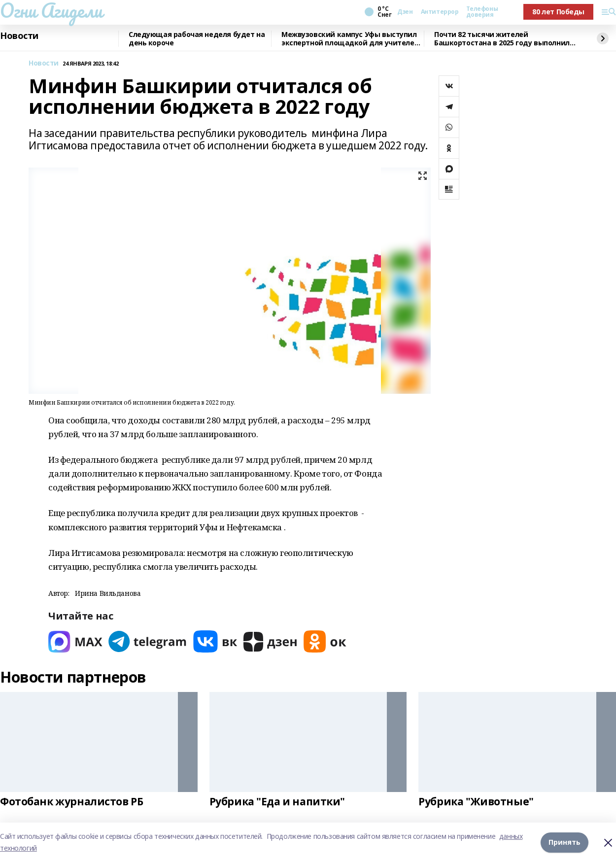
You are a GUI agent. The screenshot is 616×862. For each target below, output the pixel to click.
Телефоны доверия (482, 12)
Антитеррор (440, 12)
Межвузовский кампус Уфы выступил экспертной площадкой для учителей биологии (350, 39)
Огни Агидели (51, 10)
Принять (565, 842)
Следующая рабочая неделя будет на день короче (197, 39)
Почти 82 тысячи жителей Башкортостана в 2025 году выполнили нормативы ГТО (504, 39)
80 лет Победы (558, 12)
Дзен (405, 12)
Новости (19, 36)
